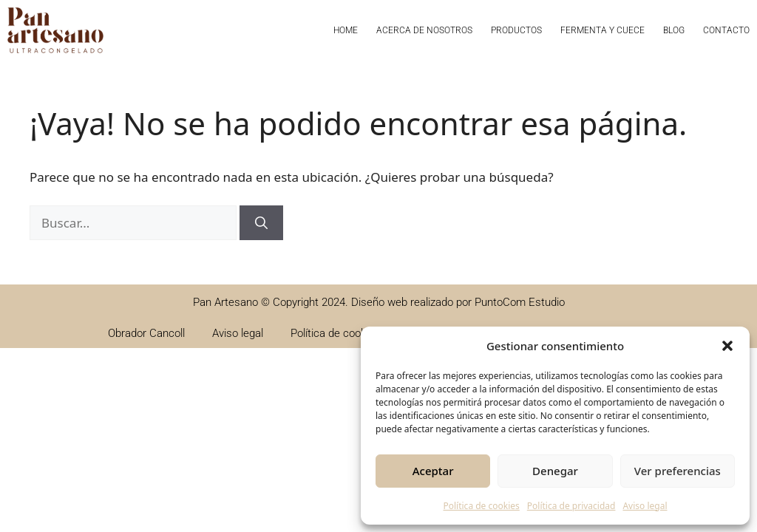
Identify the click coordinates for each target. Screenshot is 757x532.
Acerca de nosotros (424, 30)
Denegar (555, 471)
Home (346, 30)
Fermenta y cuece (602, 30)
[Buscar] (261, 223)
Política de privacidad (571, 506)
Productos (516, 30)
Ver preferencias (678, 471)
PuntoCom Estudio (520, 302)
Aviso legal (645, 506)
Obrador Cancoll (146, 333)
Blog (674, 30)
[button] (727, 346)
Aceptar (433, 471)
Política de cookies (481, 506)
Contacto (726, 30)
